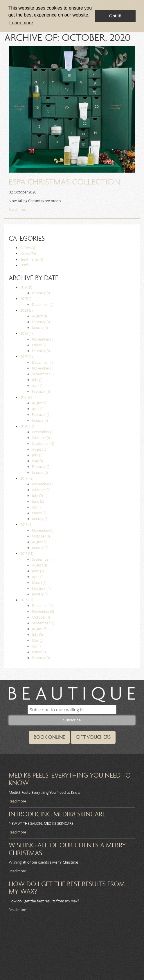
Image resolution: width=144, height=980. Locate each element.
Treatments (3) (32, 259)
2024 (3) (26, 310)
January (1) (40, 328)
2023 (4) (26, 333)
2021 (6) (26, 397)
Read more (17, 210)
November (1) (43, 339)
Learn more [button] (21, 23)
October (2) (41, 490)
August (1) (39, 316)
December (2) (43, 305)
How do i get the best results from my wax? (67, 888)
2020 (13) (27, 426)
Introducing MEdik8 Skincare (57, 814)
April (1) (38, 386)
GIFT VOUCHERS (93, 737)
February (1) (41, 293)
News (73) (28, 254)
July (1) (37, 380)
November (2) (43, 611)
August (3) (40, 449)
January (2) (40, 519)
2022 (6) (26, 357)
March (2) (39, 345)
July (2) (37, 496)
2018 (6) (26, 525)
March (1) (39, 652)
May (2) (38, 640)
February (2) (41, 415)
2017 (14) (27, 554)
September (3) (43, 444)
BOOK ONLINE (49, 737)
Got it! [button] (115, 16)
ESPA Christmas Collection (64, 182)
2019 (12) (27, 478)
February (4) (41, 588)
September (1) (43, 374)
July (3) (37, 635)
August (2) (40, 403)
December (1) (42, 362)
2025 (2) (26, 299)
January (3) (40, 594)
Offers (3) (28, 248)
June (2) (38, 501)
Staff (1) (26, 265)
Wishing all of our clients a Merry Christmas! (67, 849)
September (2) (43, 623)
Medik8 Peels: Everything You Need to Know (70, 779)
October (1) (41, 438)
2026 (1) (26, 287)
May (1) (37, 461)
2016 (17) (27, 600)
